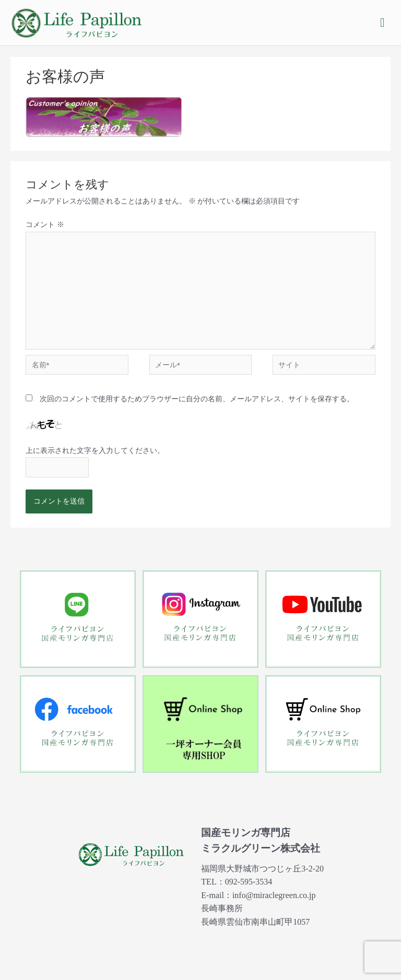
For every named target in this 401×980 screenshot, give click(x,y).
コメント (45, 224)
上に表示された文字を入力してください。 (95, 450)
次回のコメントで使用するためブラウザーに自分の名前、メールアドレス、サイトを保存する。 (197, 399)
